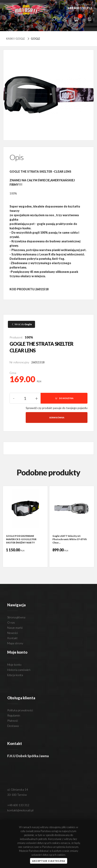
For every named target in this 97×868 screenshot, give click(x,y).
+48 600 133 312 (18, 805)
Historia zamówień (19, 670)
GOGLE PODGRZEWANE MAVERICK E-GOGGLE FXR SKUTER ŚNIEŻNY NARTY (21, 539)
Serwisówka (57, 418)
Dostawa (13, 726)
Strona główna (16, 617)
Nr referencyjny (19, 362)
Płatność (13, 721)
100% (29, 337)
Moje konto (14, 665)
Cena (13, 373)
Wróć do (21, 324)
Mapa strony (15, 643)
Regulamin (14, 715)
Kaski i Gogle (16, 39)
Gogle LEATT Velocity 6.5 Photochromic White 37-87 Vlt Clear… (70, 539)
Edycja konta (15, 675)
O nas (11, 622)
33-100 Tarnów (17, 795)
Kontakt (12, 638)
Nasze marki (15, 628)
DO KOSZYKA (64, 398)
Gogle (33, 39)
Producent (16, 337)
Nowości (13, 633)
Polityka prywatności (20, 710)
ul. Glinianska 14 (18, 789)
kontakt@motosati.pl (20, 810)
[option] (25, 527)
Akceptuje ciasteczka (49, 861)
